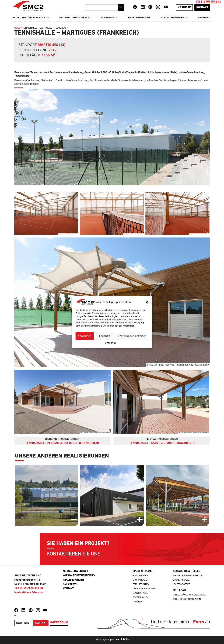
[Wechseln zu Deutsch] (209, 2)
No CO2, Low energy (76, 571)
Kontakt (204, 17)
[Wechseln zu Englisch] (198, 2)
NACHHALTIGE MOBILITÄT (75, 17)
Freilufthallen (141, 584)
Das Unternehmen (174, 17)
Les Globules (122, 639)
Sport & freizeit (143, 571)
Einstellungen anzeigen (132, 336)
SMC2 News (70, 584)
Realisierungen (139, 17)
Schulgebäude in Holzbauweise (189, 595)
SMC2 (17, 28)
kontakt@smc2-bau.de (29, 592)
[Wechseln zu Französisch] (203, 2)
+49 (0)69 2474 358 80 (29, 588)
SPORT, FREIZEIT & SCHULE (31, 17)
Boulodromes (140, 576)
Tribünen (137, 602)
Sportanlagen (140, 580)
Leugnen (105, 336)
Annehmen (85, 336)
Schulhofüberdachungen (187, 599)
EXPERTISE (109, 17)
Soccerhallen (140, 597)
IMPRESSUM (110, 343)
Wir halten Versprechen (79, 576)
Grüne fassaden (181, 580)
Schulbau (179, 590)
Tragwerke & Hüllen (186, 571)
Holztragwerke (181, 584)
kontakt (202, 8)
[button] (147, 302)
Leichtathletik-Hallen (144, 589)
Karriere (184, 8)
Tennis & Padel (140, 593)
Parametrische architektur (187, 576)
